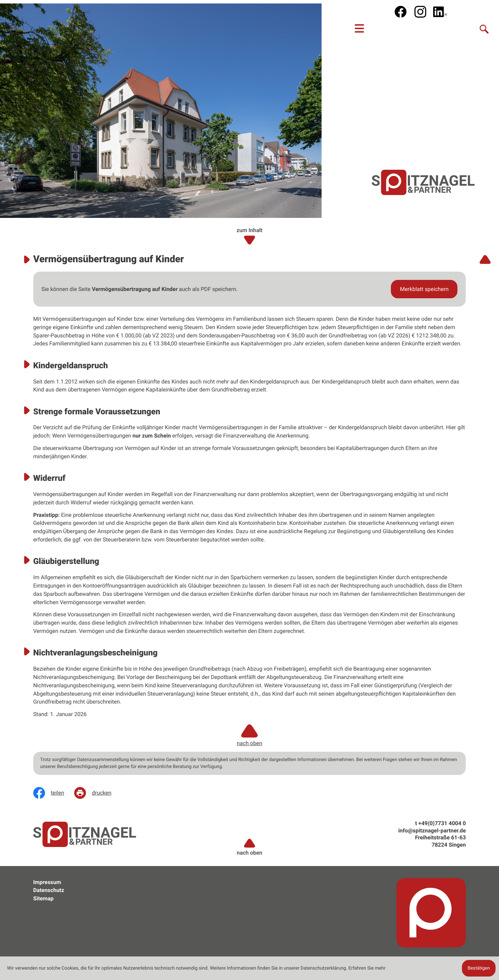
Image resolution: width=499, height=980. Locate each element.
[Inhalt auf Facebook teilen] (54, 793)
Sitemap (43, 898)
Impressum (47, 882)
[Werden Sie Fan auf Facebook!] (401, 12)
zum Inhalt (250, 236)
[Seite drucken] (98, 793)
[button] (424, 289)
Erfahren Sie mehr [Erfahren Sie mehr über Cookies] (367, 968)
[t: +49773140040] (442, 823)
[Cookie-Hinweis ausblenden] (479, 968)
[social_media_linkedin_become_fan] (440, 12)
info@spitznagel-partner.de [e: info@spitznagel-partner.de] (432, 831)
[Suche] (484, 28)
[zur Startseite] (423, 182)
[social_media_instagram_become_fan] (420, 12)
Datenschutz (49, 890)
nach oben (249, 847)
